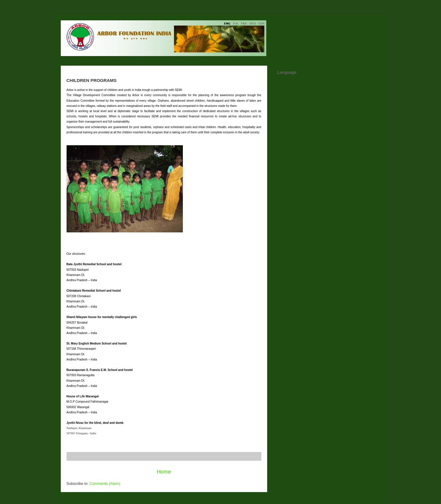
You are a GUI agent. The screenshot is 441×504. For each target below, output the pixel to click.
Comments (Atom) (105, 484)
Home (164, 472)
